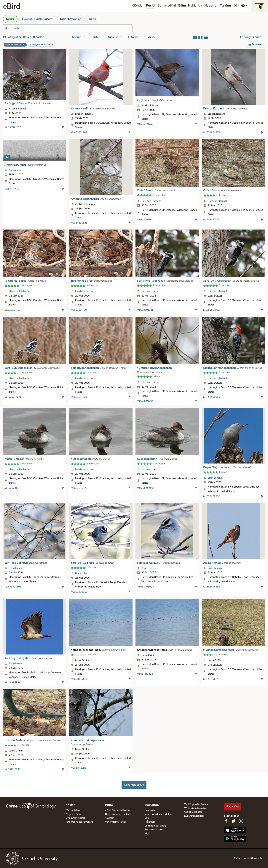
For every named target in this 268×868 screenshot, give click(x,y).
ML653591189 (211, 220)
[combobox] (71, 28)
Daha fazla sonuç (134, 785)
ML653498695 (13, 587)
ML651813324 (79, 679)
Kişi (147, 834)
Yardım (225, 6)
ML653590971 (13, 488)
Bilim (182, 6)
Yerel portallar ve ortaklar (159, 814)
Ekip (147, 818)
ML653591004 (145, 401)
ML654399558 (79, 223)
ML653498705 (212, 496)
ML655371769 (79, 133)
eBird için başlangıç (155, 826)
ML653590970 (145, 488)
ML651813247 (12, 769)
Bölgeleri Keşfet (74, 814)
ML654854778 (212, 133)
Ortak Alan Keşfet (75, 818)
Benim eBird (167, 6)
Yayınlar (110, 818)
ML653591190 (145, 220)
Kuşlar (10, 19)
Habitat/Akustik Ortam (37, 19)
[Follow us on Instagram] (241, 821)
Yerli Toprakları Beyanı (196, 804)
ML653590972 (79, 488)
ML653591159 (12, 310)
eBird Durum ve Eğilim (117, 810)
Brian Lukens (215, 478)
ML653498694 (145, 587)
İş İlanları (150, 822)
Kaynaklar (150, 810)
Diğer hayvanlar (70, 19)
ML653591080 (13, 397)
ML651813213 (79, 768)
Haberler (211, 6)
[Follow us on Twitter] (234, 821)
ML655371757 (13, 127)
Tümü (92, 19)
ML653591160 (79, 310)
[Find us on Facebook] (226, 821)
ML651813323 (145, 674)
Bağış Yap (233, 806)
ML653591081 (145, 310)
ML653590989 (212, 397)
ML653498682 (212, 587)
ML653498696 (79, 592)
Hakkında (195, 6)
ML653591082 (211, 310)
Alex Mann (15, 170)
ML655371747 (145, 124)
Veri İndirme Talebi (115, 822)
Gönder (138, 6)
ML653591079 (79, 397)
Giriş (237, 6)
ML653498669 (13, 682)
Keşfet (151, 6)
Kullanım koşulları (194, 816)
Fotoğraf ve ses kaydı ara (79, 822)
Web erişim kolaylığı (195, 808)
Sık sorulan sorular (155, 830)
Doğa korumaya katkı (117, 814)
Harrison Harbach (151, 201)
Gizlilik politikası (193, 812)
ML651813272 (211, 679)
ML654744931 (13, 189)
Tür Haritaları (73, 810)
